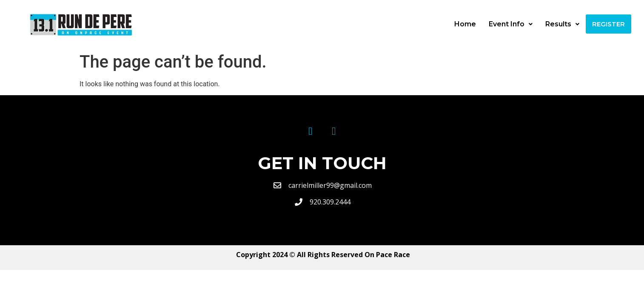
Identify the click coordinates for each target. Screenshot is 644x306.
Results (562, 24)
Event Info (511, 24)
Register (608, 24)
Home (465, 24)
